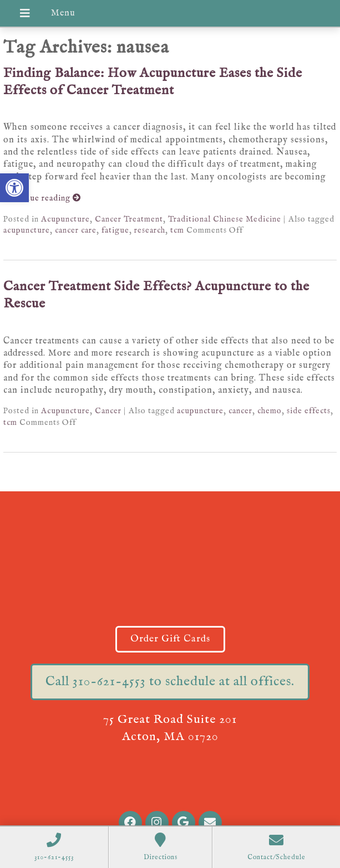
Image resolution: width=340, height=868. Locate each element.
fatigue (115, 230)
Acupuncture (65, 219)
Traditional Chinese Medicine (225, 219)
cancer (240, 411)
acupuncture (27, 230)
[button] (14, 188)
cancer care (76, 230)
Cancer (108, 411)
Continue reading (42, 198)
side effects (309, 411)
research (150, 230)
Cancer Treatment (129, 219)
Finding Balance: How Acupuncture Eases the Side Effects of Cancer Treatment (153, 82)
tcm (177, 230)
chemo (270, 411)
